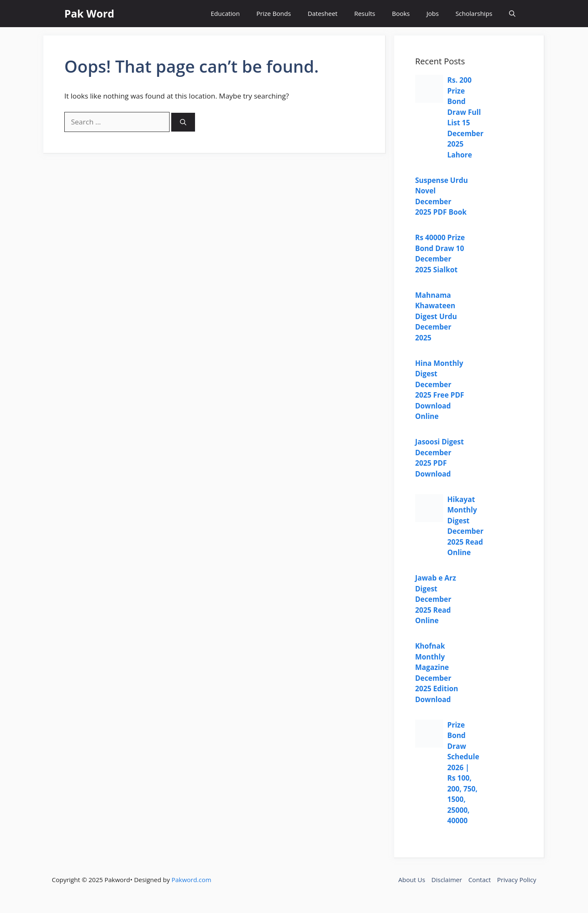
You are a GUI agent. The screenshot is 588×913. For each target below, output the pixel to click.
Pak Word (89, 13)
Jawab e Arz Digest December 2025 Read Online (436, 599)
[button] (512, 14)
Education (226, 13)
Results (365, 13)
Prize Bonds (274, 13)
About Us (412, 880)
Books (401, 13)
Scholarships (474, 13)
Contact (479, 880)
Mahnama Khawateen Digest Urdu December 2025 (436, 316)
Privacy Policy (517, 880)
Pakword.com (191, 880)
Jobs (432, 13)
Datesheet (323, 13)
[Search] (183, 122)
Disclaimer (447, 880)
